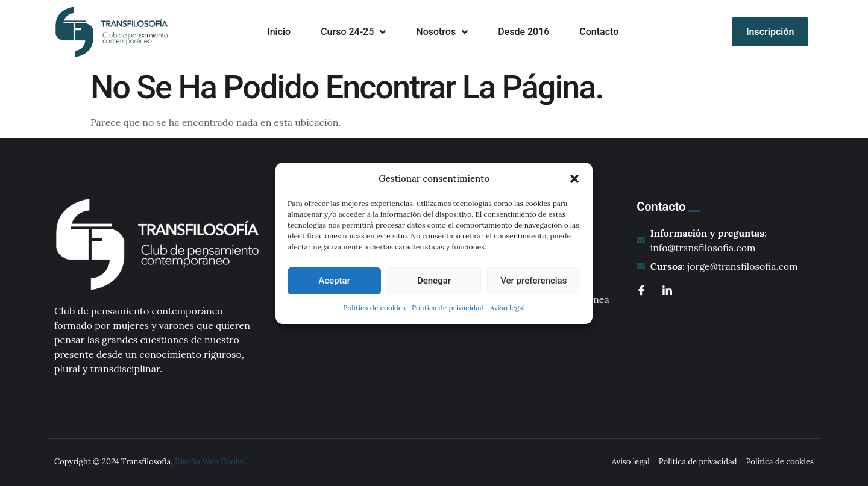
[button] (574, 179)
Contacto (599, 32)
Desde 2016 (524, 32)
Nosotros (442, 32)
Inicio (279, 32)
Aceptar (334, 281)
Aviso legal (508, 307)
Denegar (434, 281)
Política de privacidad (448, 307)
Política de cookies (374, 307)
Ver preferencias (533, 281)
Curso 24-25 (353, 32)
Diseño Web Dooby (209, 462)
